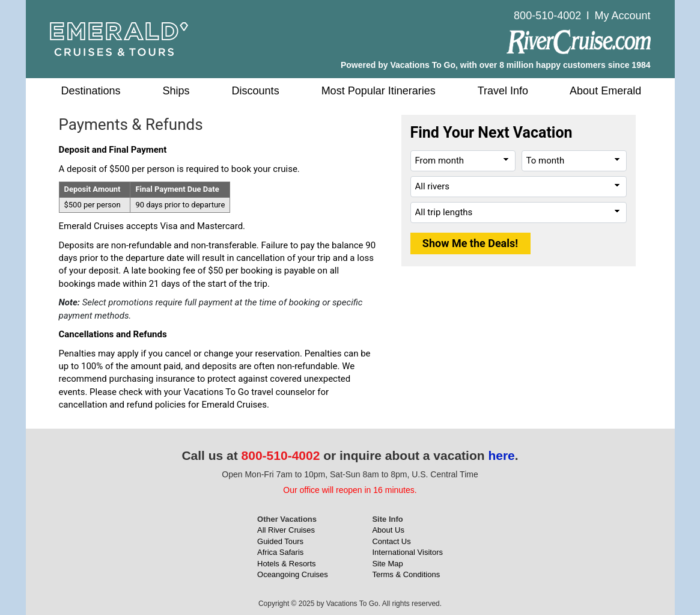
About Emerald (605, 91)
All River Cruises (286, 530)
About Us (388, 530)
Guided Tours (280, 541)
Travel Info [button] (503, 91)
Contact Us (391, 541)
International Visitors (407, 552)
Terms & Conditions (406, 574)
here (501, 455)
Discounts (256, 91)
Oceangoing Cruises (293, 574)
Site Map (387, 564)
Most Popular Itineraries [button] (379, 91)
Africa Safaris (280, 552)
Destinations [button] (91, 91)
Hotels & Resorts (287, 564)
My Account (622, 16)
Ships (176, 91)
